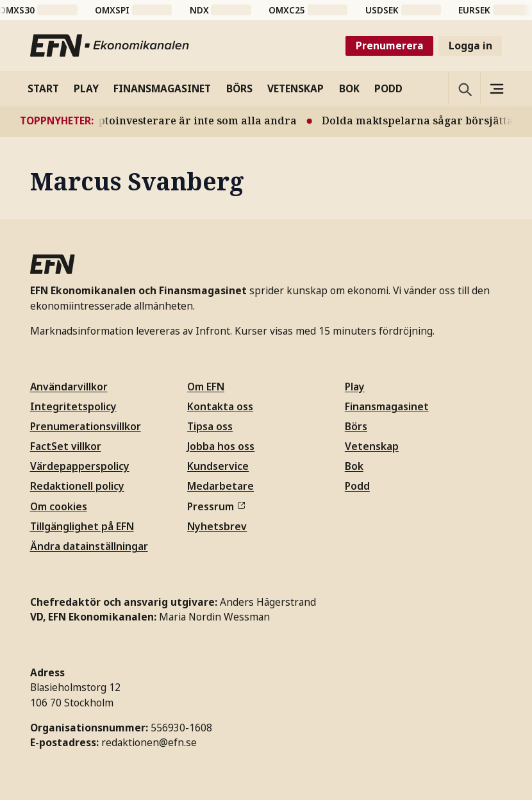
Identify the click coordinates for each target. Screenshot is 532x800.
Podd (357, 486)
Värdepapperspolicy (80, 466)
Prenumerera (390, 46)
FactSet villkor (66, 446)
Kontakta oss (220, 406)
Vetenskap (372, 446)
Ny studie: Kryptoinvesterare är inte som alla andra (202, 121)
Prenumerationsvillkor (86, 426)
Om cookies (59, 506)
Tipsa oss (210, 426)
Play (355, 387)
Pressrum (216, 506)
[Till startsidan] (110, 46)
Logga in (470, 46)
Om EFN (206, 387)
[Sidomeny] (496, 88)
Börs (356, 426)
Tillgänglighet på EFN (82, 526)
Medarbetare (220, 486)
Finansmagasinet (387, 406)
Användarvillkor (69, 387)
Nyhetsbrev (217, 526)
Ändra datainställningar (89, 546)
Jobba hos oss (221, 446)
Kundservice (218, 466)
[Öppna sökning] (464, 88)
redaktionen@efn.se (149, 742)
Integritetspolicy (73, 406)
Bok (354, 466)
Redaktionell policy (77, 486)
